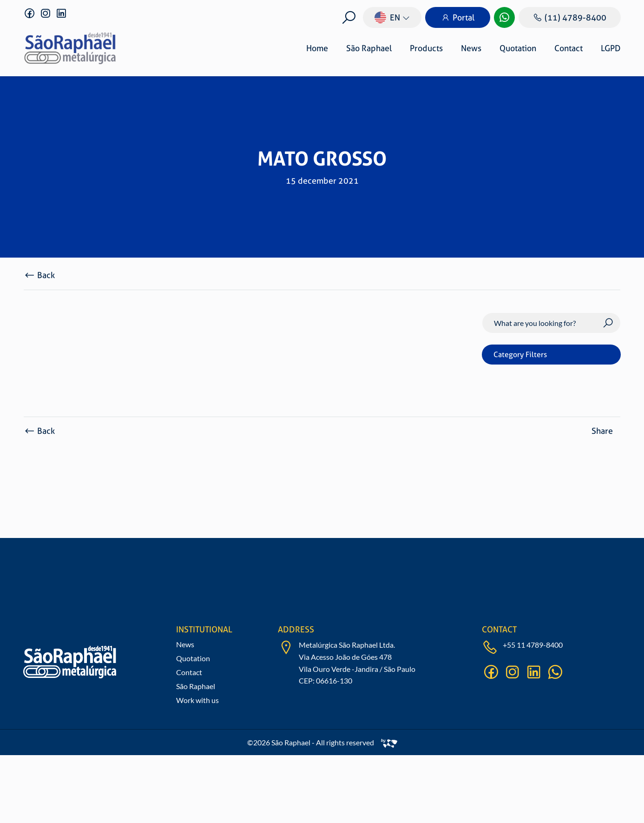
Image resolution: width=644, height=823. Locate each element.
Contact (568, 48)
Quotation (518, 48)
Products (426, 48)
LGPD (611, 48)
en (387, 17)
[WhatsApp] (504, 17)
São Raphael (369, 48)
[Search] (551, 323)
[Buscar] (349, 17)
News (471, 48)
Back (39, 275)
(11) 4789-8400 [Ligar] (570, 17)
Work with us (197, 700)
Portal (458, 17)
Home (317, 48)
